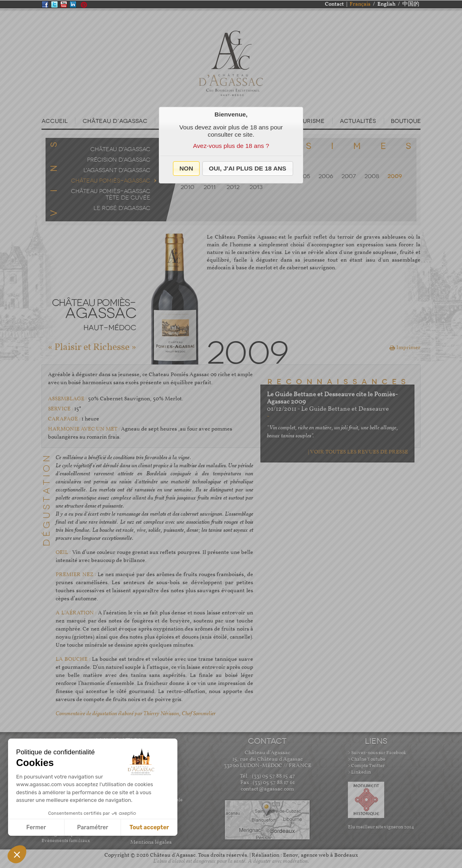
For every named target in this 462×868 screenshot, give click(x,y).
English (386, 4)
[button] (186, 169)
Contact (334, 4)
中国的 (411, 4)
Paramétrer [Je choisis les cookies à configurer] (93, 827)
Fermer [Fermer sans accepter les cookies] (36, 827)
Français (360, 4)
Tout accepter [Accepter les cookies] (149, 827)
